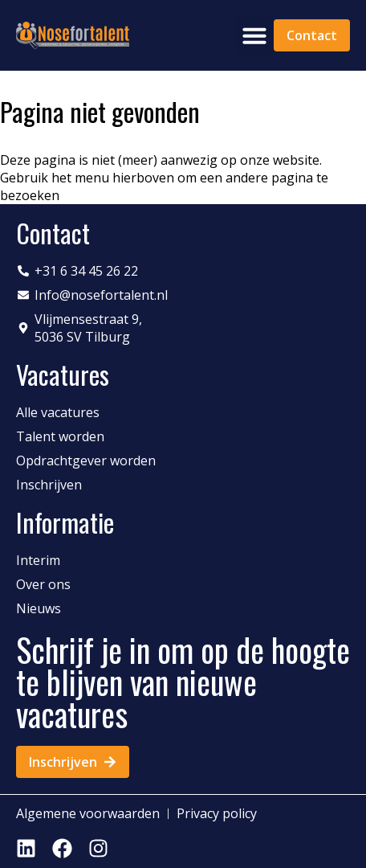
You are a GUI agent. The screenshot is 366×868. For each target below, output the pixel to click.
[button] (254, 35)
